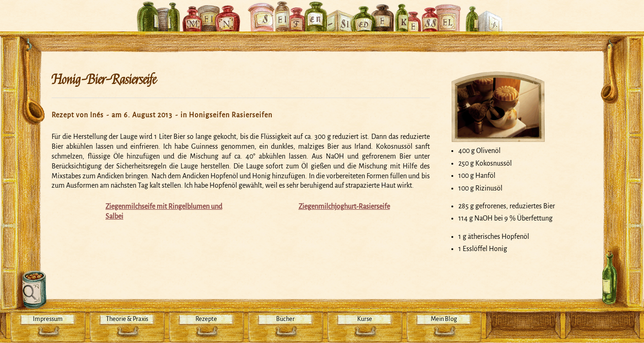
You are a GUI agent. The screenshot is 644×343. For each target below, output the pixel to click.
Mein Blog (444, 319)
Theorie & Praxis (127, 319)
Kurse (365, 319)
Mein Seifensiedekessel (322, 11)
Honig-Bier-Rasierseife (104, 80)
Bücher (285, 319)
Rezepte (206, 319)
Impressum (48, 319)
